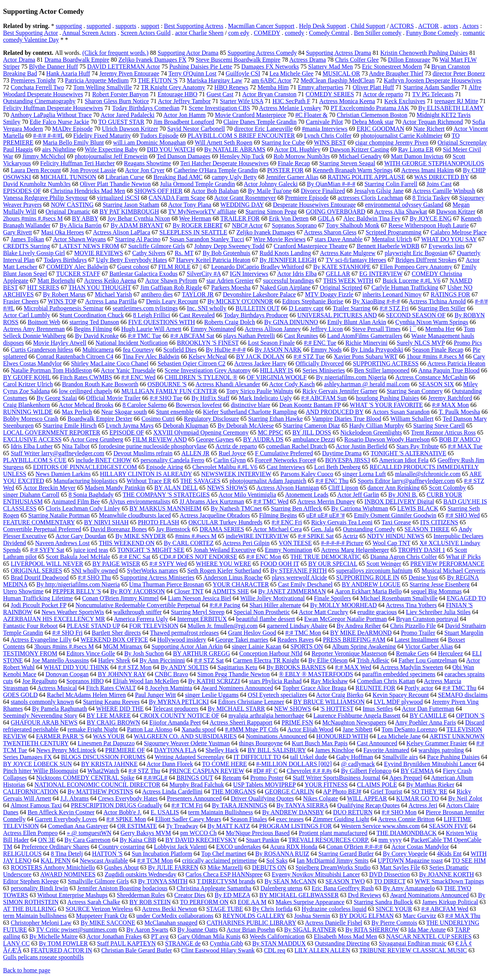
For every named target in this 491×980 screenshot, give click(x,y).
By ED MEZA (232, 895)
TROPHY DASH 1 (422, 550)
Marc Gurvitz (419, 916)
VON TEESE (295, 543)
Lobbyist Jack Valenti (180, 847)
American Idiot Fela (404, 460)
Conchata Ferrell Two (37, 87)
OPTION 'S (470, 716)
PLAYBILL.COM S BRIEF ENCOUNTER (241, 136)
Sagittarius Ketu (237, 667)
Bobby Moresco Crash (31, 419)
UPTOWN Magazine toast (410, 861)
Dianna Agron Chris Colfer (404, 557)
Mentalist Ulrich (392, 239)
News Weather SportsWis (73, 612)
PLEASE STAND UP (93, 626)
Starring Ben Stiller (442, 308)
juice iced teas (91, 550)
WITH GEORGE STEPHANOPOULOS (434, 163)
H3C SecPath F (291, 101)
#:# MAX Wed (353, 667)
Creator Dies (190, 895)
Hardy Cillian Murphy (376, 426)
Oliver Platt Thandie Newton (115, 184)
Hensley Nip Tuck (242, 156)
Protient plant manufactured (333, 833)
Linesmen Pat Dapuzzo (106, 743)
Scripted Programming (393, 232)
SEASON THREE (427, 529)
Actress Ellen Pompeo (30, 833)
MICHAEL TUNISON (68, 177)
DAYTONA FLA (175, 750)
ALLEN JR (195, 453)
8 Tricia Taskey (431, 198)
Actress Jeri (423, 805)
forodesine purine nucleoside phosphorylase (152, 446)
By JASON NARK (278, 350)
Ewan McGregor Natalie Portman (345, 619)
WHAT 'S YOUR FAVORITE (386, 405)
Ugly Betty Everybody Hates (131, 260)
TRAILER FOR (240, 218)
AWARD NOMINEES (68, 874)
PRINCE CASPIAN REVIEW (207, 771)
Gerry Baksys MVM (146, 833)
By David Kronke (97, 336)
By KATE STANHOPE (342, 267)
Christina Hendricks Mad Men (88, 191)
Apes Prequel (406, 778)
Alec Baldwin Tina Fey (372, 218)
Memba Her (440, 329)
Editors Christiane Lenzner (251, 702)
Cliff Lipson (343, 488)
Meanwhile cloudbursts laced (135, 515)
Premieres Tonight (33, 80)
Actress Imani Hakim (428, 170)
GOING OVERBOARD (335, 212)
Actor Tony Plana (189, 205)
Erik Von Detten (289, 218)
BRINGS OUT (195, 778)
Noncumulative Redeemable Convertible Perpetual (138, 605)
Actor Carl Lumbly (27, 315)
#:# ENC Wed (138, 377)
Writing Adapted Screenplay (189, 757)
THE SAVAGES (200, 481)
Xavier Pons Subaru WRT (366, 357)
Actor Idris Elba (297, 274)
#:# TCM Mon (155, 861)
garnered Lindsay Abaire (297, 626)
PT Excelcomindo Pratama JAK (370, 108)
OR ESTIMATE (137, 826)
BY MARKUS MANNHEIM (165, 508)
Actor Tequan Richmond (433, 122)
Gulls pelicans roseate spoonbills (43, 957)
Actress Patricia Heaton (456, 363)
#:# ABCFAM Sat (192, 336)
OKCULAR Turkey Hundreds (225, 522)
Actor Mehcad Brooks (86, 405)
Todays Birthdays (65, 260)
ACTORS (402, 26)
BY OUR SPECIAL (333, 564)
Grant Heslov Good (252, 633)
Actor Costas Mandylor (420, 847)
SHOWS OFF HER (158, 191)
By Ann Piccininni (162, 660)
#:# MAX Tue (465, 446)
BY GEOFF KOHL (27, 377)
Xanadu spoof (199, 729)
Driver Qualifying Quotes (262, 798)
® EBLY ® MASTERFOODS (316, 674)
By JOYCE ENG (431, 218)
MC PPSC (270, 432)
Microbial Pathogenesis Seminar (64, 308)
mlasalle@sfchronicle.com (428, 474)
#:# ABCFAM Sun (324, 398)
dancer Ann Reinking (394, 488)
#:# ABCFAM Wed (445, 909)
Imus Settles (378, 709)
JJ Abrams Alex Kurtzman (212, 502)
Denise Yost (423, 577)
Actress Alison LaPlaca (121, 232)
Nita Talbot (76, 446)
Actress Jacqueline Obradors (215, 515)
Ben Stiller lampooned (382, 370)
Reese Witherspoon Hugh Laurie (429, 225)
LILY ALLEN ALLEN (322, 950)
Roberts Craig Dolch (229, 322)
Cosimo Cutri (158, 419)
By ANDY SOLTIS (185, 667)
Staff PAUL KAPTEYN (126, 943)
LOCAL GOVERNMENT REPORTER (52, 432)
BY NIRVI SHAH (106, 522)
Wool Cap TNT (391, 543)
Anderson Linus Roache (233, 577)
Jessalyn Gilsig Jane (379, 191)
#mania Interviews (325, 129)
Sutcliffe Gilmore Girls (157, 246)
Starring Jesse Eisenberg (440, 584)
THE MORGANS (233, 791)
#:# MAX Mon (450, 405)
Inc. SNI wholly (207, 308)
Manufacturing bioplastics (86, 481)
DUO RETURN (353, 812)
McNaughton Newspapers (354, 722)
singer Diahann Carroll (31, 495)
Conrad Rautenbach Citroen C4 (75, 357)
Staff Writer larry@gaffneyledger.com (58, 453)
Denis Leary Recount (172, 301)
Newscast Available (104, 861)
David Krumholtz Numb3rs (37, 184)
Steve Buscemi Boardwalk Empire (238, 60)
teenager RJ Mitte (456, 101)
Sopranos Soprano (294, 225)
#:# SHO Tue (166, 398)
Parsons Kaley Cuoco (307, 474)
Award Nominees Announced (237, 688)
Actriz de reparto (236, 446)
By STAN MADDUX (279, 943)
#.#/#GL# (155, 778)
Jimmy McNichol (44, 156)
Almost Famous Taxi (36, 805)
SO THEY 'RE (430, 791)
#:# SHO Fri (67, 633)
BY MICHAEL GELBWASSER (299, 895)
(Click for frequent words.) (115, 53)
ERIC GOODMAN (381, 129)
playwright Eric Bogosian (416, 253)
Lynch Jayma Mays (130, 426)
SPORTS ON (307, 646)
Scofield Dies (180, 350)
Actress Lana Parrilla (111, 301)
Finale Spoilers (332, 598)
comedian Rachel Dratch (297, 446)
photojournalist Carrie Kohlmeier (401, 136)
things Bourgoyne (261, 743)
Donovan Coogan (67, 674)
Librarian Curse (125, 177)
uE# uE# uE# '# (326, 515)
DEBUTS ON (269, 867)
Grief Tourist (386, 791)
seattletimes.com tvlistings (145, 308)
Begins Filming (93, 329)
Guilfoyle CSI (243, 73)
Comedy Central (329, 33)
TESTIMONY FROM (30, 653)
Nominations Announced (277, 736)
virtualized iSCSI (118, 198)
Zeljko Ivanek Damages (266, 232)
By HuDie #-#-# (226, 350)
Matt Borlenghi (56, 281)
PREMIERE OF (125, 750)
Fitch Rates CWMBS (86, 377)
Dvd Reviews (365, 895)
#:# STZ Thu (144, 771)
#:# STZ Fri (394, 308)
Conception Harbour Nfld (271, 653)
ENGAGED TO (466, 598)
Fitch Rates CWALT (111, 688)
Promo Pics (468, 343)
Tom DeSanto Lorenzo (410, 729)
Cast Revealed (197, 315)
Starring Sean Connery (415, 391)
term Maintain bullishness (35, 916)
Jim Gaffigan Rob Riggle (171, 287)
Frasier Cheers (21, 301)
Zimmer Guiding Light (341, 819)
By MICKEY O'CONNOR (240, 301)
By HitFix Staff (210, 398)
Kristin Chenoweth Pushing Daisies (424, 53)
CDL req (275, 950)
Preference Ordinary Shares (55, 847)
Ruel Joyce (232, 453)
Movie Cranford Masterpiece (250, 115)
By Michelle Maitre (53, 936)
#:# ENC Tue (320, 343)
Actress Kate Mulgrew (348, 253)
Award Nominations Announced (430, 895)
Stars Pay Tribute (417, 446)
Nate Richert (429, 129)
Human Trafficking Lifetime (38, 598)
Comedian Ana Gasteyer (78, 826)
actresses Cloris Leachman (370, 198)
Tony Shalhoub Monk (352, 225)
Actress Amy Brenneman (34, 329)
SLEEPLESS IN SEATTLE (193, 232)
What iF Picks (464, 557)
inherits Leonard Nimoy (392, 294)
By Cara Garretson (87, 840)
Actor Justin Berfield (361, 446)
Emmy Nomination (289, 550)
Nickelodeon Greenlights (371, 432)
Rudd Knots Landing (285, 253)
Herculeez (451, 653)
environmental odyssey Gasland (404, 205)
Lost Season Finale (271, 343)
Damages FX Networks (270, 67)
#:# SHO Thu (94, 577)
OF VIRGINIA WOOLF (277, 377)
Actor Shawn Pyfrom (171, 281)
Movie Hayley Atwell (60, 343)
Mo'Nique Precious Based (258, 833)
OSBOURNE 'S (167, 384)
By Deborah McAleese (246, 426)
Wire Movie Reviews (279, 239)
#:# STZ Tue (309, 357)
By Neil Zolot (465, 798)
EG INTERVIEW (381, 274)
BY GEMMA (417, 771)
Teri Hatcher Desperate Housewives (224, 163)
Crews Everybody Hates (128, 798)
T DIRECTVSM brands (226, 881)
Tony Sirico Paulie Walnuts (260, 391)
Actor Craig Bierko (340, 695)
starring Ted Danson (94, 322)
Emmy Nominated (213, 329)
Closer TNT (189, 591)
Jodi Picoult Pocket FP (39, 605)
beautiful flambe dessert (265, 619)
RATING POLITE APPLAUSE (366, 177)
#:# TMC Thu (459, 688)
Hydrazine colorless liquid (334, 909)
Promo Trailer (418, 633)
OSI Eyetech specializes (278, 695)
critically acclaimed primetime (220, 861)
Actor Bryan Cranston (269, 94)
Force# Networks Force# (286, 460)
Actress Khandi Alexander (228, 384)
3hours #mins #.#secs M (64, 646)
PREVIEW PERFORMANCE (447, 564)
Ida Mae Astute (427, 930)
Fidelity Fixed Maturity (102, 136)
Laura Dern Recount (36, 170)
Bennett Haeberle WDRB (388, 246)
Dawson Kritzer (456, 212)
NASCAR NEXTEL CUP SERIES (429, 936)
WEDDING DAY (242, 205)
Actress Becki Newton (170, 909)
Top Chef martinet (224, 854)
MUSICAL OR (341, 73)
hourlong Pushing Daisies (387, 398)
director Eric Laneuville (263, 129)
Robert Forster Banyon (120, 94)
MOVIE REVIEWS (99, 253)
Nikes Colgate (320, 798)
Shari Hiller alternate (275, 605)
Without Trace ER (149, 481)
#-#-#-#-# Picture (342, 543)
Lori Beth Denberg (337, 467)
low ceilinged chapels (86, 391)
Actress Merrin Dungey (326, 502)
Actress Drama (308, 60)
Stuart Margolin (464, 633)
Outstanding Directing (342, 943)
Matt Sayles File (400, 867)
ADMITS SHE (231, 591)
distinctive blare (251, 405)
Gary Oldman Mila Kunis (209, 936)
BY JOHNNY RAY (122, 674)
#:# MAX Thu (463, 916)
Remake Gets (412, 653)
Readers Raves (296, 640)
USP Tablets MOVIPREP (264, 785)
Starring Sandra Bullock (383, 902)
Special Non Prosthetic (262, 612)
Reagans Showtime (147, 163)
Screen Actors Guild (146, 33)
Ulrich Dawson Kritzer (130, 129)
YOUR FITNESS (326, 785)
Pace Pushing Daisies (453, 757)
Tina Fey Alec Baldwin (151, 357)
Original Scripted (341, 287)
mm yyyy (390, 840)
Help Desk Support (323, 26)
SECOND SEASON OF (416, 315)
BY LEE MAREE (109, 716)
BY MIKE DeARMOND (361, 633)
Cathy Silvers (149, 253)
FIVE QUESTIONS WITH (161, 322)
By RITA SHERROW (372, 930)
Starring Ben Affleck (296, 508)
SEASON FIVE (448, 826)
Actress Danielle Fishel (334, 923)
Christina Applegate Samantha (214, 888)
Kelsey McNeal (208, 357)
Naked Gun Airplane (285, 287)
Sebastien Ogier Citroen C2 (191, 363)
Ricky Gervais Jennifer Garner (340, 391)
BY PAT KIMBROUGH (129, 212)
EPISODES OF (22, 191)
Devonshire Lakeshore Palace (259, 294)
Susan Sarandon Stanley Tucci (207, 239)
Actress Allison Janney (273, 329)
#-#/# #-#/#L (49, 136)
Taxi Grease (396, 522)
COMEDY (267, 33)
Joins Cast (439, 184)
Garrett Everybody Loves (66, 819)
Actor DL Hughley (297, 149)
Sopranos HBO (85, 681)
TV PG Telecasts (433, 94)
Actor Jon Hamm (185, 115)
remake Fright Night (93, 729)
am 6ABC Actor (272, 80)
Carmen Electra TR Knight (266, 660)
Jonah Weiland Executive (225, 550)
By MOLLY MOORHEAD (344, 605)
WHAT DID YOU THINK (76, 667)
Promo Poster (267, 778)
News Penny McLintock (66, 750)
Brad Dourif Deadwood (40, 577)
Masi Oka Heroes (63, 232)
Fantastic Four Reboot (30, 626)
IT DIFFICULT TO (257, 757)
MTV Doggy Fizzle (329, 294)
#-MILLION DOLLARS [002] (294, 764)
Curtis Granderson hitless (42, 350)
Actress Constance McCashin (431, 377)
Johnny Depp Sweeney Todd (230, 246)
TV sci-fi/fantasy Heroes (356, 260)
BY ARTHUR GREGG (202, 653)
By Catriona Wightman (359, 508)
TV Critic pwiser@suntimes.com (77, 930)
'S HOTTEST (337, 709)
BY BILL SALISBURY (277, 750)
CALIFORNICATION (31, 791)
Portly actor (419, 688)
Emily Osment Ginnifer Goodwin (395, 515)
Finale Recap (294, 163)
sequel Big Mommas (436, 591)
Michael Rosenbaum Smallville (399, 598)
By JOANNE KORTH (446, 874)
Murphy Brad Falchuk (197, 785)
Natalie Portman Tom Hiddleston (51, 370)
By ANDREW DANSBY (293, 812)
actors (451, 26)
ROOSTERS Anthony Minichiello (53, 867)
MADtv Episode (72, 129)
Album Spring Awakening (364, 646)
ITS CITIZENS (439, 522)
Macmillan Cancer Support (261, 26)
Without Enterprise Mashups (72, 895)
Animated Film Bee (76, 502)
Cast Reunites (301, 336)
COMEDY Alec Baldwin (77, 267)
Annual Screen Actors (89, 33)
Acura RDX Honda (294, 847)
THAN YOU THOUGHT (100, 287)
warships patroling (441, 750)
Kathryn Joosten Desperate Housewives (433, 80)
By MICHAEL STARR (236, 709)
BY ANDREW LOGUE (371, 584)
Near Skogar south (124, 412)
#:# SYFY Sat (47, 550)
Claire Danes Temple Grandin (260, 122)
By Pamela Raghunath (60, 709)
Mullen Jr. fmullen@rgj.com (222, 626)
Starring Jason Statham (131, 205)
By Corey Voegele (405, 854)
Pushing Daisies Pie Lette (201, 67)
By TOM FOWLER (63, 943)
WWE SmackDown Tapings (449, 881)
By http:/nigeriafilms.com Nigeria (78, 584)
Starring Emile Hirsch (70, 426)
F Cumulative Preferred (284, 453)
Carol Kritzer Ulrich (28, 384)
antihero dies (157, 294)
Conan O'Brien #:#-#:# (354, 847)
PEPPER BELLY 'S (77, 591)
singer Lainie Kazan (256, 646)
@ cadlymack (358, 764)
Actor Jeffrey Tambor (185, 101)
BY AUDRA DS (263, 439)
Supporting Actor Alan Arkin (187, 646)
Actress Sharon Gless (330, 232)
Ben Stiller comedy (378, 33)
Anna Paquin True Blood (449, 370)
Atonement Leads (307, 495)
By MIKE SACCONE (108, 923)
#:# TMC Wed (271, 502)
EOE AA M (252, 902)
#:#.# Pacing (225, 605)
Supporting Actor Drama (188, 53)
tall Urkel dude (308, 757)
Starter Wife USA (241, 101)
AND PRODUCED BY (335, 412)
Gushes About (122, 867)
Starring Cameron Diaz (311, 426)
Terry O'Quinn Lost (192, 73)
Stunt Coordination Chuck (92, 315)
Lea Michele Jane (399, 736)
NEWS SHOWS (227, 488)
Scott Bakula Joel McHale (78, 557)
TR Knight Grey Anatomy (173, 87)
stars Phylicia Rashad (275, 681)
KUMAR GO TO (418, 798)
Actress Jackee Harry (260, 363)
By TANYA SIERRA (302, 805)
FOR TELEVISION (154, 626)
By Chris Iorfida (272, 909)
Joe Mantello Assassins (60, 660)
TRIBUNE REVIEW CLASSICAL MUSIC (413, 950)
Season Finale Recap (438, 350)
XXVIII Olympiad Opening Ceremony (201, 432)
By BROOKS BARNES (296, 667)
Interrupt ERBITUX (202, 619)
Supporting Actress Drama (339, 53)
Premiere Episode (307, 198)
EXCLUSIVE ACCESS (32, 439)
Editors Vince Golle (91, 653)
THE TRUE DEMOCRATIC (326, 557)
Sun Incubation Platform (162, 854)
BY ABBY (85, 218)
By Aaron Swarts (147, 930)
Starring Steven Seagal (347, 163)
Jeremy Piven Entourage (129, 73)
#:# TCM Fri (187, 805)
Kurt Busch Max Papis (320, 743)
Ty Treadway (182, 826)
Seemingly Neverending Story (40, 716)
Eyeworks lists (447, 246)
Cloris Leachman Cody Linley (83, 508)
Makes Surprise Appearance (310, 902)
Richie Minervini (367, 343)
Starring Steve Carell (439, 426)
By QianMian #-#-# (331, 184)
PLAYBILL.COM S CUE (35, 460)
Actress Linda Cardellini (172, 791)
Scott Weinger (384, 564)
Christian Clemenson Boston (372, 115)
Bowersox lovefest (199, 405)
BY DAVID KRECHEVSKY (201, 840)
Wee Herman (195, 218)
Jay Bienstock (173, 529)
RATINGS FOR (451, 294)
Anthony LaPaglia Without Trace (51, 115)
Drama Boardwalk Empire (77, 60)
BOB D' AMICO (460, 439)
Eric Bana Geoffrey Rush (343, 888)
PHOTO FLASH (158, 522)
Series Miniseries (324, 370)
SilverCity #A (204, 274)
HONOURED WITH (342, 736)
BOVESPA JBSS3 (348, 460)
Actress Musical (57, 688)
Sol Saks (277, 861)
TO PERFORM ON (204, 902)
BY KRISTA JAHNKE (109, 764)
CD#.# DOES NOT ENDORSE (198, 557)
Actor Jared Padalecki (127, 115)
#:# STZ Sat (209, 660)
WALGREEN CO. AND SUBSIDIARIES (185, 736)
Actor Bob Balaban (215, 191)
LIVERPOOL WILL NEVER (47, 564)
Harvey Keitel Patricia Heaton (213, 260)
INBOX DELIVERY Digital (399, 502)
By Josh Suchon (144, 653)
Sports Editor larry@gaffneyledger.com (406, 481)
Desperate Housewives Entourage (314, 205)
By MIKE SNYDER (141, 536)
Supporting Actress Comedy (262, 53)
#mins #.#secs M (196, 536)
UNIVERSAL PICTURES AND (337, 315)
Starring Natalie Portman (59, 515)
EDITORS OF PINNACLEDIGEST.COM (85, 467)
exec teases (290, 819)
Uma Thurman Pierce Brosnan (166, 584)
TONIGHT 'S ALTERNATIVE (408, 453)
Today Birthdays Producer (256, 315)
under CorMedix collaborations (175, 916)
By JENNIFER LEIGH (288, 260)
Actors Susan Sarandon (401, 412)
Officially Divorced (320, 363)
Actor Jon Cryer (145, 170)
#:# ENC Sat (135, 557)
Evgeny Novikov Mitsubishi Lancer (316, 874)
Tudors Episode (159, 136)
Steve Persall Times (376, 329)
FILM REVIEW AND (160, 439)
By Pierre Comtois (394, 923)
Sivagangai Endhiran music (413, 943)
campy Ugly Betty (234, 177)
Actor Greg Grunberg (97, 439)
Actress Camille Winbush (444, 191)
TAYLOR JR (198, 294)
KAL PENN (56, 861)
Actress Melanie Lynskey (290, 108)
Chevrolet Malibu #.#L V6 (225, 467)
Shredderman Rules (141, 895)
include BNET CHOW (103, 460)
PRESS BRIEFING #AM (354, 640)
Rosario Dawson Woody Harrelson (387, 439)
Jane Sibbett (358, 729)
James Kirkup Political (450, 902)
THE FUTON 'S (158, 80)
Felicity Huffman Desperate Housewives (53, 108)
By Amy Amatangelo (409, 888)
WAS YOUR (109, 736)
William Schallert (412, 419)
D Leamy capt (306, 308)
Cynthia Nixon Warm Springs (432, 322)
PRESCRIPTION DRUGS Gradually (117, 805)
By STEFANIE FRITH (299, 571)
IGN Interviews (249, 274)
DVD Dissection (389, 874)
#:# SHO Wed (462, 515)
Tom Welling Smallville (103, 87)
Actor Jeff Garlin (358, 495)
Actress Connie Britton (406, 819)
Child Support (368, 26)
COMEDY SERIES (330, 94)
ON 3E (47, 840)
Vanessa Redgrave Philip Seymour (45, 198)
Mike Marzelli (225, 867)
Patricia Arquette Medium (97, 80)
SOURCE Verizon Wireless (99, 909)
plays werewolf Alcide (300, 577)
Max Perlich (77, 412)
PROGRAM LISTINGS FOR (296, 826)
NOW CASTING (72, 205)
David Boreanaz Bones (119, 529)
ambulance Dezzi (314, 439)
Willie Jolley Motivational (272, 598)
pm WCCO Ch (199, 833)
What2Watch (103, 771)
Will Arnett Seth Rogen (224, 142)
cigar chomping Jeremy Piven (392, 142)
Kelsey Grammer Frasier (437, 743)
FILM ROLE (175, 267)
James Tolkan (27, 239)
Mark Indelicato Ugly (265, 398)
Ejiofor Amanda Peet (175, 722)
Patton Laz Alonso (150, 729)
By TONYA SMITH (163, 881)
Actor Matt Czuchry (324, 612)
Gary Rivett (17, 232)
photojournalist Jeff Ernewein (111, 156)
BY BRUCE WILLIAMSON (329, 702)
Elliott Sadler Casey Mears (188, 819)
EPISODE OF (127, 432)
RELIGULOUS (22, 854)
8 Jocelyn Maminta (169, 688)
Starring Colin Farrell (391, 184)
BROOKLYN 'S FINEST (208, 343)
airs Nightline (59, 149)
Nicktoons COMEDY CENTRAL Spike (85, 778)
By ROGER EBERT (198, 225)
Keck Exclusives (405, 101)
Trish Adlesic (373, 660)
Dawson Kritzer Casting (359, 149)
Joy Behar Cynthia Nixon (139, 218)
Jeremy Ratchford (450, 398)
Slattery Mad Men (330, 67)
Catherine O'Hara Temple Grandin (216, 170)
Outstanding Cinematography (39, 101)
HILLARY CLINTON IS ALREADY (146, 474)
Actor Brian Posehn (251, 930)
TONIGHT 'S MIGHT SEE (151, 550)
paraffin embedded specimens (399, 674)
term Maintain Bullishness (221, 812)
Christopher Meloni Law (41, 923)
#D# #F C (265, 771)
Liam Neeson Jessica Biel (200, 598)
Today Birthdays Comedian (146, 108)
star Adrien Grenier (230, 281)
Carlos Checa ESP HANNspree (224, 874)
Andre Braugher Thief (396, 73)
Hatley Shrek (114, 660)
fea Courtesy (138, 350)
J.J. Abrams (74, 798)
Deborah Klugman (186, 426)
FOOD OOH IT (280, 564)
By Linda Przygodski (377, 350)
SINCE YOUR (394, 909)
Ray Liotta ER (416, 149)
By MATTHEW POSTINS (100, 791)
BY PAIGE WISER (116, 564)
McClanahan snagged (171, 923)
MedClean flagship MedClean (338, 80)
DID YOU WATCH (171, 149)
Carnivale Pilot (324, 122)
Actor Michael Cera (277, 529)
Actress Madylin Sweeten (412, 667)
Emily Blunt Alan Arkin (357, 322)
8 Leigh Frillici (152, 315)
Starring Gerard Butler (346, 854)
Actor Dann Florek (170, 764)
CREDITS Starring (26, 246)
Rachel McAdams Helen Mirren (86, 695)
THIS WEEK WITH (348, 281)
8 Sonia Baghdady (91, 495)
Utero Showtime (23, 591)
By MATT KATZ (229, 826)
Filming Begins (278, 515)
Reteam (231, 778)
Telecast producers (175, 709)
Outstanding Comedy (369, 529)
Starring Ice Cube (283, 142)
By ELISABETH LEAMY (451, 108)
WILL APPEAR (367, 798)
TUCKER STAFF (78, 274)
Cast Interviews (286, 467)
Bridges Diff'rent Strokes (426, 260)
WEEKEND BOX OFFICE (114, 640)
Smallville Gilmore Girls (98, 881)
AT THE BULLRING (30, 909)
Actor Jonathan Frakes (114, 936)
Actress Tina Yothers (411, 605)
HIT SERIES (43, 287)
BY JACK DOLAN (260, 357)
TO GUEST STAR (121, 122)
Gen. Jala (323, 529)
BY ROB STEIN (150, 902)
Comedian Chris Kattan (386, 681)
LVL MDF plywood (399, 702)
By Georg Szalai (57, 398)
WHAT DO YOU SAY (449, 239)
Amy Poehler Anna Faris (426, 722)
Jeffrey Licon (326, 329)
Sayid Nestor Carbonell (196, 129)
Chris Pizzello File (413, 626)
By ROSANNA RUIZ (282, 854)
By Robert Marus (64, 294)
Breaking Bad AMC (178, 177)
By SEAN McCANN (290, 881)
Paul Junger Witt (156, 695)
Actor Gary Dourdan (81, 536)
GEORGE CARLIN (290, 791)
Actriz (350, 536)
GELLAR (338, 274)
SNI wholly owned (95, 571)
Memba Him (273, 87)
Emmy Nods (326, 350)
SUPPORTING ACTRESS (386, 363)
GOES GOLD (20, 695)
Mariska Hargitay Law (215, 80)
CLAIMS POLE (377, 785)
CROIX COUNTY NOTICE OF (180, 716)
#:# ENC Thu (332, 481)
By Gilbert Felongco (366, 771)
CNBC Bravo (172, 674)
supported (99, 26)
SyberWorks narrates (152, 571)
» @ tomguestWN (89, 833)
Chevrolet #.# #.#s (309, 771)
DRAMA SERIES (222, 529)
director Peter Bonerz (459, 73)
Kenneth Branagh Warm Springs (353, 170)
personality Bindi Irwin (39, 888)
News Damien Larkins (63, 474)
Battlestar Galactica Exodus (143, 274)
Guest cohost (133, 267)
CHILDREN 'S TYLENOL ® (201, 377)
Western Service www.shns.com (381, 826)
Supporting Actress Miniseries (157, 577)
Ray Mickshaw (329, 681)
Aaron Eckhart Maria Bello (368, 591)
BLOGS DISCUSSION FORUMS (103, 757)
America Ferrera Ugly (141, 619)
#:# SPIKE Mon (126, 819)
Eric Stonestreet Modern (392, 67)
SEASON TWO (345, 881)
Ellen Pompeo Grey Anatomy (416, 267)
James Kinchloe (334, 750)
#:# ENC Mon (264, 557)
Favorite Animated (386, 750)
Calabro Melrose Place (459, 232)
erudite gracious (377, 612)
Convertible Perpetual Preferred (42, 529)
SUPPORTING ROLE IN (368, 577)
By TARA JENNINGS (240, 805)
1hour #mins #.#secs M (435, 357)
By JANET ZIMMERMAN (292, 591)
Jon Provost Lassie (93, 170)
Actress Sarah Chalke (94, 902)
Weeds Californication (277, 936)
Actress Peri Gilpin (246, 543)
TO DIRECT (390, 881)
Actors (470, 26)
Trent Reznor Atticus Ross (443, 432)
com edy (239, 33)
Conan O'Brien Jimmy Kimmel (120, 598)
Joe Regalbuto (40, 681)
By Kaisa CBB (138, 840)
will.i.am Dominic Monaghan (149, 142)
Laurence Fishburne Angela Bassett (357, 716)
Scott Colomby (447, 488)
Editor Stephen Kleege (31, 881)
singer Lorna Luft (364, 474)
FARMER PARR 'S (60, 736)
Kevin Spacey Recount (401, 695)
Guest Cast (220, 94)
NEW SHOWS (293, 709)
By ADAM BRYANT (137, 225)
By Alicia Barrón (80, 225)
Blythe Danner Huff (54, 67)
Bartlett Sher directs (116, 633)
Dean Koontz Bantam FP (310, 405)
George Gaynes (215, 439)
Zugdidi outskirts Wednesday (141, 874)
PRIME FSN (297, 722)
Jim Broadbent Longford (184, 122)
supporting (69, 26)
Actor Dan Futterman (428, 709)
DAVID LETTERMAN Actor (124, 67)
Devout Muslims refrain (143, 453)
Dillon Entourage (409, 60)
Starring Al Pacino (138, 239)
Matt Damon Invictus (417, 156)
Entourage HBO (178, 94)
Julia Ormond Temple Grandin (197, 184)
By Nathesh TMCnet (236, 508)
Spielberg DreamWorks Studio (333, 867)
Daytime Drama (342, 453)
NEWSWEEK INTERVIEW (236, 474)
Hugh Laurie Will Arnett (151, 329)
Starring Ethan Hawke (275, 419)
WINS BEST (330, 142)
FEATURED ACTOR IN (61, 950)
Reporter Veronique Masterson (349, 653)
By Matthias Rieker (430, 785)
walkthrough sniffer (137, 612)
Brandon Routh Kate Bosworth (100, 384)
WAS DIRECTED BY (442, 177)
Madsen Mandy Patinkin (115, 488)
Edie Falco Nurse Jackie (59, 122)
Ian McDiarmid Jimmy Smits (333, 861)
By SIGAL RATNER (310, 930)
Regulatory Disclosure (212, 419)
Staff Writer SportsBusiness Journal (337, 778)
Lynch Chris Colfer (328, 136)
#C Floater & (311, 115)
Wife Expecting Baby (111, 149)
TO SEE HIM (469, 861)
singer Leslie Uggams (212, 695)
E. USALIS (165, 812)
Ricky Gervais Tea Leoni (342, 522)
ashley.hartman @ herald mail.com (367, 384)
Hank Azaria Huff (68, 73)
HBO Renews (231, 87)
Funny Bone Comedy (432, 33)
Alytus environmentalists (140, 502)
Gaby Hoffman (354, 757)
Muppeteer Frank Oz (101, 916)
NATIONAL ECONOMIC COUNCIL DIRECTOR (97, 785)
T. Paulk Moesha (460, 412)
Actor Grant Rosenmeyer (245, 198)
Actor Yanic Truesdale (128, 370)
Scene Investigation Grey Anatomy (208, 370)
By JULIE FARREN (173, 867)
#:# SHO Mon (399, 812)
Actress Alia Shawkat (401, 212)
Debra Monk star (373, 122)
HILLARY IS (277, 370)
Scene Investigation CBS (219, 108)
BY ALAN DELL (176, 488)
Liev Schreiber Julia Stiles (438, 612)
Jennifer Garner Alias (292, 177)
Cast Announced (377, 743)
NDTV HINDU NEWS (396, 536)
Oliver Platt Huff (373, 87)
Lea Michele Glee (291, 73)
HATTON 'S (107, 854)
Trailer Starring (352, 308)
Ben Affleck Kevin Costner (61, 812)
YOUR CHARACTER (241, 584)
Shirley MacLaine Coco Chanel (110, 363)
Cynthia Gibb (227, 943)
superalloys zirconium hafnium (374, 571)
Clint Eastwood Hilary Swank (218, 950)
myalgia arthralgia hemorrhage (266, 716)
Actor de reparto (383, 94)
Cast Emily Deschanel (305, 584)
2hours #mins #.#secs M (33, 218)
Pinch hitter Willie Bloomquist (41, 771)
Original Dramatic (68, 212)
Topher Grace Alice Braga (314, 688)
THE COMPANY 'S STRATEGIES (166, 495)
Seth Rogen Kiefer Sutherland (224, 571)
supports (126, 26)
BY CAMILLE (428, 716)
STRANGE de (183, 943)
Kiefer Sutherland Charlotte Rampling (250, 412)
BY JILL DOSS (312, 432)
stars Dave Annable (338, 239)
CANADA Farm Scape (177, 198)
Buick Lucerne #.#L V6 (411, 281)
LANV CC (16, 943)
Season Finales (249, 819)
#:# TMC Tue (144, 336)
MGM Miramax (123, 646)
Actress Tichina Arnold (437, 301)
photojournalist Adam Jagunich (268, 481)
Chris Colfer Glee (357, 60)
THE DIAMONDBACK (406, 833)
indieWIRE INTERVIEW (257, 536)
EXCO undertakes (239, 847)
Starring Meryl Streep (198, 612)
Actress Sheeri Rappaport (241, 722)
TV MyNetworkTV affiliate (202, 212)
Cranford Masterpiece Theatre (311, 246)
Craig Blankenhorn (26, 405)
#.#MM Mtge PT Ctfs (252, 729)
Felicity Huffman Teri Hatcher (77, 163)
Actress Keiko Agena (110, 281)
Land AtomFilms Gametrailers (365, 336)
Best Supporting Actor (30, 33)
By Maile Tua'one (270, 191)
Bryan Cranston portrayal (428, 619)
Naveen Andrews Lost (63, 543)
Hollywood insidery (182, 640)
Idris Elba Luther (32, 446)
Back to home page (27, 970)
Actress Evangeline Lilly (41, 640)
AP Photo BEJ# (342, 791)
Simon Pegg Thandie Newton (234, 674)
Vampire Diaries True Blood (347, 419)
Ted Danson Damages (183, 156)
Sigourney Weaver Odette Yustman (187, 743)
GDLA (326, 218)
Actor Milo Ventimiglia (247, 495)
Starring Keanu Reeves (111, 702)
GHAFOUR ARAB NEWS (44, 722)
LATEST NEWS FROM (89, 246)
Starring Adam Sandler (431, 87)
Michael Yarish (113, 294)
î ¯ (413, 329)
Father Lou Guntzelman (428, 660)
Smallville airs (400, 757)
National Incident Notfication (132, 343)
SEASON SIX (437, 384)
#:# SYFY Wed (168, 564)
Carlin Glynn (230, 460)
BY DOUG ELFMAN (367, 916)
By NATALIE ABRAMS (235, 149)
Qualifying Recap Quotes (368, 805)
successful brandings (289, 281)
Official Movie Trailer (114, 398)
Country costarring (122, 847)
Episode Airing (165, 467)
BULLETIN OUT (258, 308)
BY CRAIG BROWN (113, 722)
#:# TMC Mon (303, 633)
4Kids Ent (449, 854)
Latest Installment (417, 640)
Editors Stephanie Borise (313, 301)
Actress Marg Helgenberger (355, 550)
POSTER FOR (285, 170)
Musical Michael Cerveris (453, 571)
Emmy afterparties (321, 87)
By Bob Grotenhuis (226, 253)
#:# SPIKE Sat (316, 536)
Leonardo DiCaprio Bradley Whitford (258, 267)
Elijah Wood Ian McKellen (146, 681)
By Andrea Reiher (359, 626)
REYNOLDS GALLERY (254, 916)
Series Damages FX (27, 757)
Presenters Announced (194, 798)
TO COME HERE (225, 764)
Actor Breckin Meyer (49, 488)
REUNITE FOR (376, 688)
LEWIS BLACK (418, 508)
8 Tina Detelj (67, 854)
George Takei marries (242, 640)
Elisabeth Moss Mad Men (345, 936)
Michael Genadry (361, 156)
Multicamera (98, 350)
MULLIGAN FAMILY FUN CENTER (169, 391)
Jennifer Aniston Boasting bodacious (122, 888)
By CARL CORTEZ (189, 543)
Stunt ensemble (175, 412)
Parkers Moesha (231, 287)
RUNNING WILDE (28, 412)
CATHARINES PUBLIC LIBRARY (251, 923)
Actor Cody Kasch (292, 384)
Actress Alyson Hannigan (288, 488)
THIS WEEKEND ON (126, 543)
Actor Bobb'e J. (122, 812)
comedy (294, 33)
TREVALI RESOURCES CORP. (329, 840)
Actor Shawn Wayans (79, 239)
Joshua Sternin (312, 916)
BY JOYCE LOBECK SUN (37, 764)
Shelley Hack (222, 750)
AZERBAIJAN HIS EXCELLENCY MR (54, 619)
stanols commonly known (42, 702)
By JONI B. (403, 495)
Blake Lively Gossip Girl (34, 253)
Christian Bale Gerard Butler (137, 950)
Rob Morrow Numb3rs (302, 156)
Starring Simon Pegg (271, 212)
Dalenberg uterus (281, 888)
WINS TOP (62, 301)
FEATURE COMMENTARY (39, 522)
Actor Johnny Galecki (271, 184)
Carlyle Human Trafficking (405, 287)
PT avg (160, 936)
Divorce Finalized (323, 191)
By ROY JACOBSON (138, 591)
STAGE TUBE (225, 909)
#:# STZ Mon (135, 667)
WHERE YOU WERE (224, 564)
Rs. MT (184, 253)
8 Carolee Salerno (145, 405)
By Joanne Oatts (198, 930)
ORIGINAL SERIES (36, 571)
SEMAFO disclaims (463, 695)
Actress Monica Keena (347, 101)
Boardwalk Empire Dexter (100, 419)
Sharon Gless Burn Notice (117, 101)
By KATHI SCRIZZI (214, 681)
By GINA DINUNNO (291, 322)
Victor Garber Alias (429, 646)
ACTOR (428, 26)
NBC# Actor (247, 225)
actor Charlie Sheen (199, 33)
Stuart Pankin (263, 840)
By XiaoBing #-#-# (376, 301)
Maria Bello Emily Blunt (73, 142)
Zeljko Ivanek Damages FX (152, 60)
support (150, 26)
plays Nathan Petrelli (249, 336)
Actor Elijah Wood (310, 729)
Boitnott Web (44, 322)
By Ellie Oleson (328, 660)
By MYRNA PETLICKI (179, 702)
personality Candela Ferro (172, 460)
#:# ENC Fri (287, 522)
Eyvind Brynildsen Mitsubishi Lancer (430, 764)
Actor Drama (19, 60)
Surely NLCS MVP (421, 343)
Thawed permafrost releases (184, 633)
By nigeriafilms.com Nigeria (351, 377)
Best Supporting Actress (194, 26)
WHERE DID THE (120, 709)
